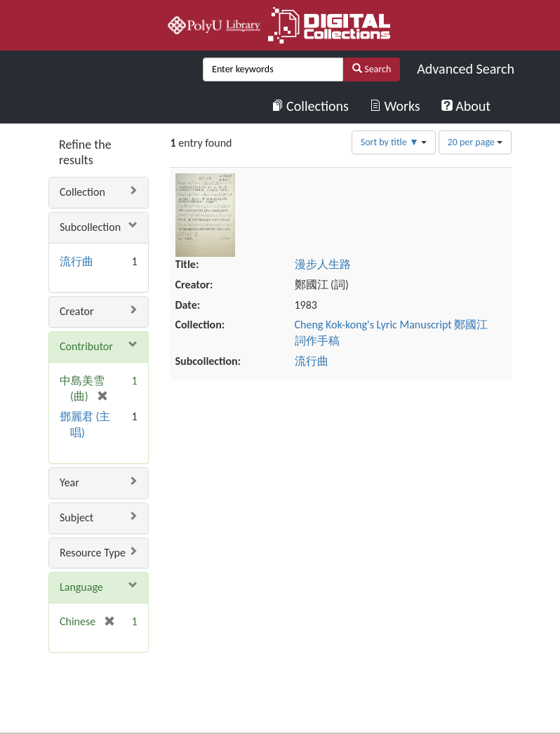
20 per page (475, 142)
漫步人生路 (389, 181)
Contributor (86, 346)
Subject (76, 518)
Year (69, 482)
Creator (77, 311)
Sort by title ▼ (394, 142)
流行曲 (76, 261)
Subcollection (90, 227)
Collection (82, 192)
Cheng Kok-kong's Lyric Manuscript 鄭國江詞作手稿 (428, 250)
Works (395, 106)
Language (81, 587)
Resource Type (93, 553)
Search (372, 69)
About (466, 106)
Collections (311, 106)
